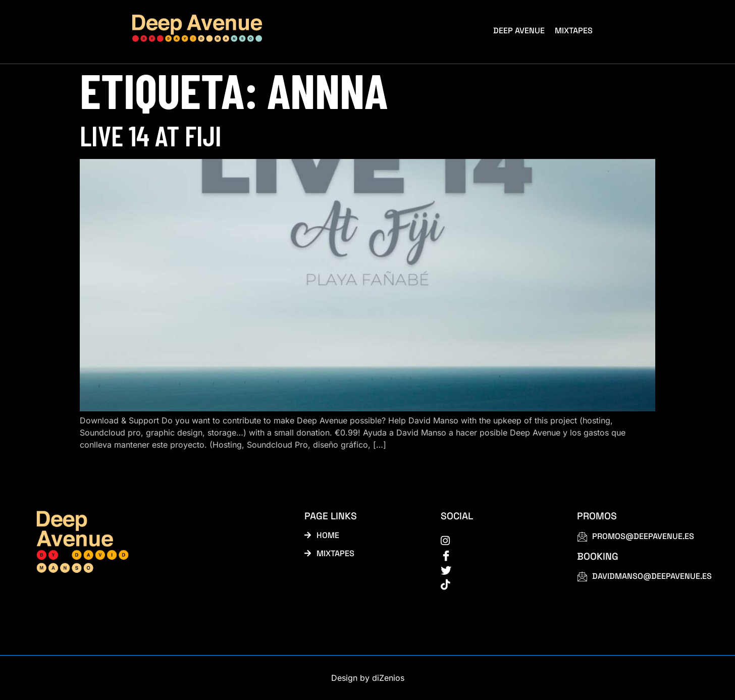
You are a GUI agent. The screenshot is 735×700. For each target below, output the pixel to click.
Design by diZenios (368, 678)
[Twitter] (497, 569)
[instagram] (497, 540)
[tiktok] (497, 584)
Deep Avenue (519, 31)
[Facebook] (497, 555)
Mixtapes (574, 31)
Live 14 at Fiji (151, 135)
